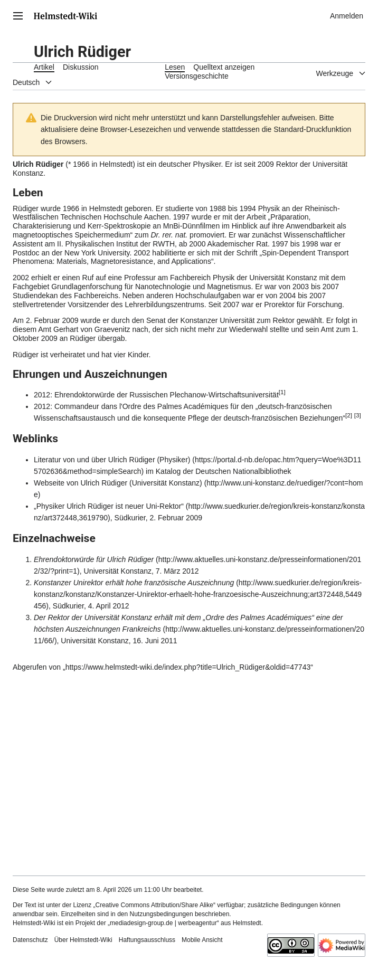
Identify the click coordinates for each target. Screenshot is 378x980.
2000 (197, 244)
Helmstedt (116, 164)
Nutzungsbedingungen (161, 914)
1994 (248, 208)
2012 (42, 395)
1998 (310, 244)
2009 (266, 164)
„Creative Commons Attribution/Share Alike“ (154, 905)
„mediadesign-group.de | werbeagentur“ (163, 923)
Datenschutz (30, 940)
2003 (301, 287)
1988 (218, 208)
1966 (81, 164)
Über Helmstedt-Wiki (83, 940)
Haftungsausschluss (147, 940)
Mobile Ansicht (202, 940)
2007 (331, 287)
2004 (287, 296)
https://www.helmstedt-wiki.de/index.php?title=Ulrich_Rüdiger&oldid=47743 (188, 667)
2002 (142, 253)
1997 (181, 217)
